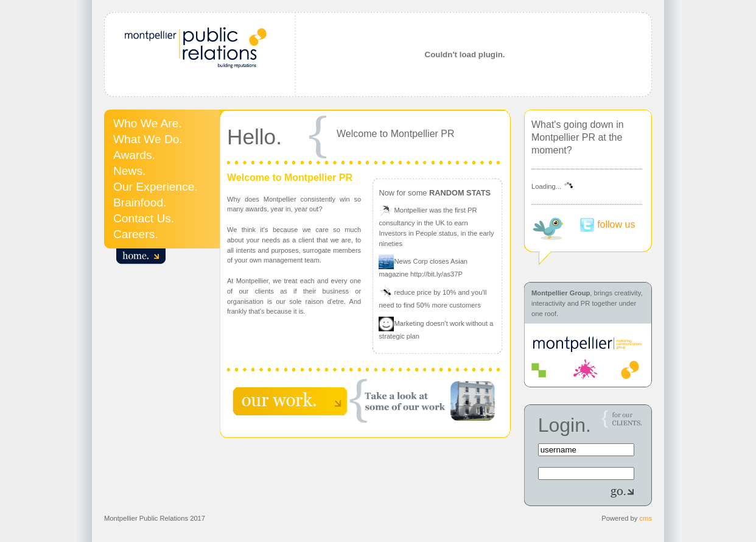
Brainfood (138, 202)
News (128, 171)
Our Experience (154, 187)
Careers (134, 234)
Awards (133, 155)
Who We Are (146, 123)
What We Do (146, 139)
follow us (616, 224)
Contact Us (142, 218)
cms (646, 518)
